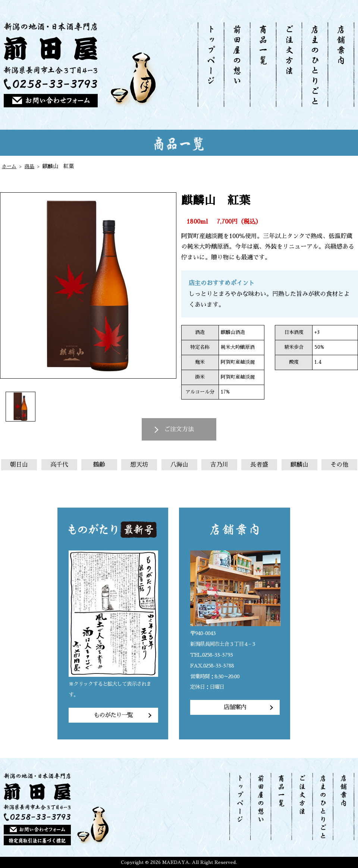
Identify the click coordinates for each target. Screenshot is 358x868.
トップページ (211, 65)
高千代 (59, 465)
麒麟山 (299, 465)
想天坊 (139, 465)
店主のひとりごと (314, 65)
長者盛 (259, 465)
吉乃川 (219, 465)
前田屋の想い (237, 65)
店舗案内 (341, 65)
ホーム (10, 166)
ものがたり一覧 (113, 715)
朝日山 (19, 465)
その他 (339, 465)
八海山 (179, 465)
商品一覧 (263, 65)
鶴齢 (99, 465)
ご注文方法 (289, 65)
